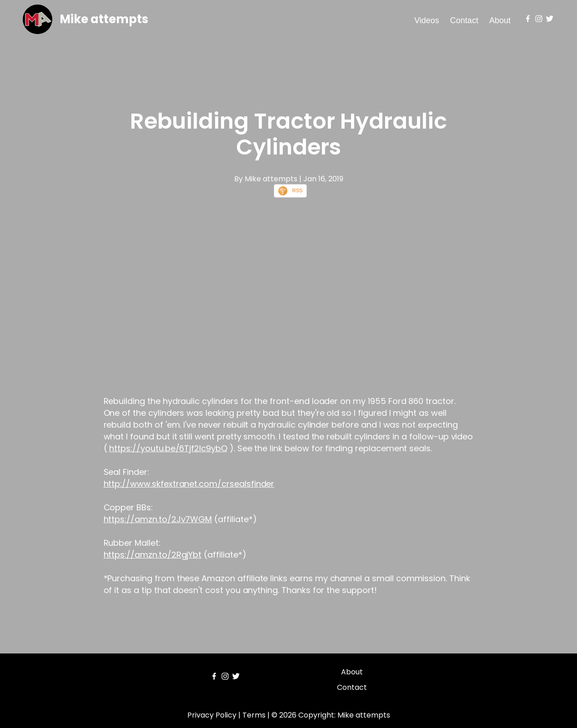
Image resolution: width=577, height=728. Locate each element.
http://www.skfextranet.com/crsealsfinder (189, 484)
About (500, 20)
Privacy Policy (212, 715)
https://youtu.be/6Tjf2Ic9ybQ (168, 448)
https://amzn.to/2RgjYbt (153, 555)
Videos (427, 20)
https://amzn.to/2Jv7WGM (158, 519)
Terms (254, 715)
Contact (464, 20)
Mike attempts (104, 19)
